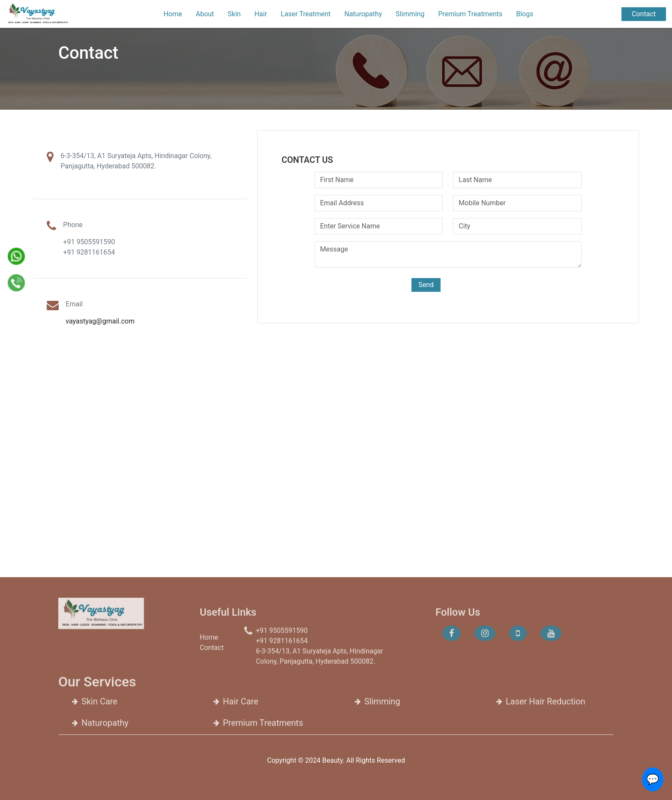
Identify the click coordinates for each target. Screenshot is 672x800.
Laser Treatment (306, 14)
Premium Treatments (470, 14)
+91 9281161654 (89, 252)
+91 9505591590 (89, 242)
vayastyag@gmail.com (100, 321)
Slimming (410, 14)
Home (173, 14)
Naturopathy (363, 14)
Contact (644, 14)
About (205, 14)
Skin (234, 14)
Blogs (525, 14)
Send (426, 285)
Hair (261, 14)
